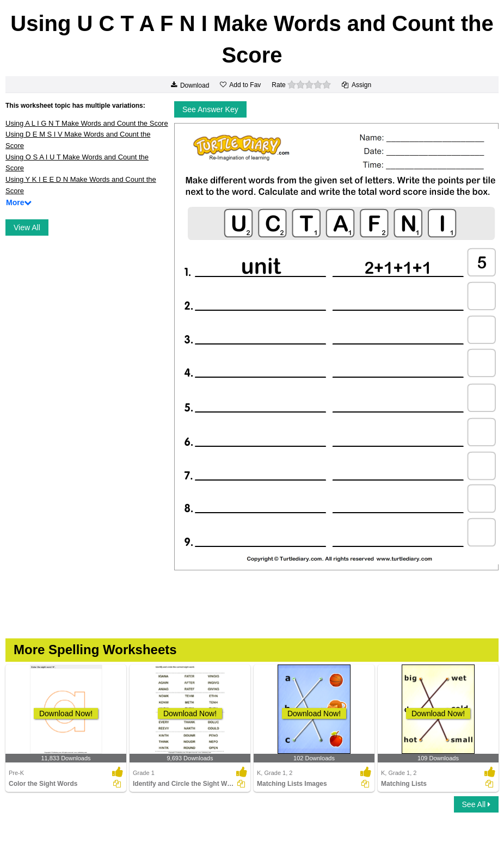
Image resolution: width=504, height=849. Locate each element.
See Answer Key (210, 109)
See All (476, 804)
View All (27, 227)
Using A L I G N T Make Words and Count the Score (87, 123)
